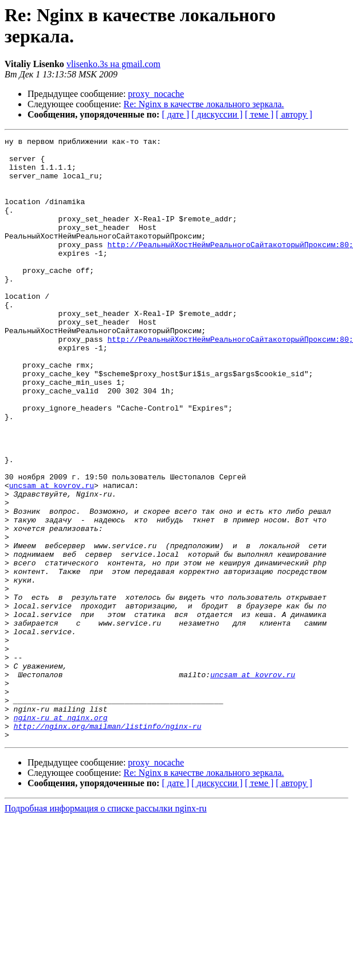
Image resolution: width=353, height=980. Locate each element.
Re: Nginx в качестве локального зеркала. (204, 104)
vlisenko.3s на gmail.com (113, 64)
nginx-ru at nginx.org (61, 834)
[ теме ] (259, 114)
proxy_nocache (156, 94)
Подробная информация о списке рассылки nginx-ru (106, 929)
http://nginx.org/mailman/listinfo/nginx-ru (108, 845)
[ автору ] (294, 114)
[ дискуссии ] (217, 114)
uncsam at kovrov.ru (52, 556)
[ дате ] (175, 114)
